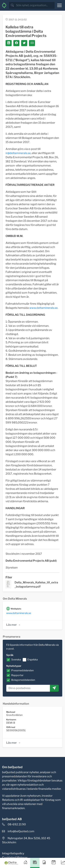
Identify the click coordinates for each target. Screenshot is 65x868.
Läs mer (13, 625)
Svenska (16, 660)
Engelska (33, 660)
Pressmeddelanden (22, 670)
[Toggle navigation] (59, 5)
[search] (35, 5)
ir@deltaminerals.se (18, 153)
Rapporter (17, 675)
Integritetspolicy (13, 853)
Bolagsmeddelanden (23, 680)
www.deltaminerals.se (43, 308)
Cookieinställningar (15, 858)
